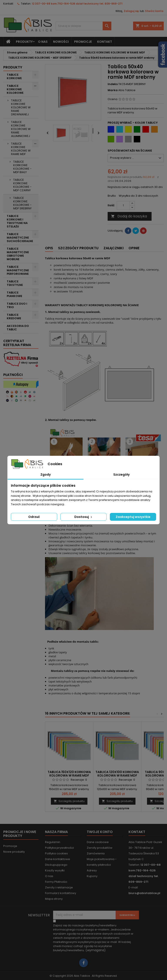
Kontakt (8, 4)
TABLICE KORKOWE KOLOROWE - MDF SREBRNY (22, 203)
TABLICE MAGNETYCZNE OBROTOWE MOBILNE (18, 254)
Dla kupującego (56, 865)
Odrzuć (34, 517)
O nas (43, 42)
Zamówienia (96, 853)
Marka (113, 90)
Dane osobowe (98, 842)
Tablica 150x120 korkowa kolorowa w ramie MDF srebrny (69, 775)
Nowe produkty (14, 852)
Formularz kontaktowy (61, 893)
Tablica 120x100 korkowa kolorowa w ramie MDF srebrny (117, 775)
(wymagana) (93, 938)
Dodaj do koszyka (129, 216)
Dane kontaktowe (58, 859)
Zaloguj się (131, 11)
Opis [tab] (49, 248)
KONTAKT (105, 42)
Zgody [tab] (46, 475)
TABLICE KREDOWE (14, 317)
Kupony (92, 876)
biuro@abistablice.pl (144, 893)
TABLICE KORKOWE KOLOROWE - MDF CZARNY (22, 185)
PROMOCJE (83, 42)
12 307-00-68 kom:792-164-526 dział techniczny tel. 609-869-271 (77, 4)
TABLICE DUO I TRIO (17, 305)
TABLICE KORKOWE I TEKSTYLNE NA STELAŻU (17, 221)
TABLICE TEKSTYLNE (15, 283)
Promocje (10, 846)
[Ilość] (123, 205)
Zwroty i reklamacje (59, 887)
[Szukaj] (83, 26)
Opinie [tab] (134, 248)
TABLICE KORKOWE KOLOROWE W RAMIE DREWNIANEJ (21, 107)
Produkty (24, 42)
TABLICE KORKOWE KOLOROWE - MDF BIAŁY (22, 167)
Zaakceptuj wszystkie (133, 517)
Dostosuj (84, 517)
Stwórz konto (154, 11)
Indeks (113, 84)
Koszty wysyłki (55, 870)
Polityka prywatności (59, 848)
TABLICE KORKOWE (14, 76)
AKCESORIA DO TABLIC (18, 328)
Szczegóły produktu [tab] (78, 248)
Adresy (92, 870)
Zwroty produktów (100, 848)
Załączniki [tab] (114, 248)
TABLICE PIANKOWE (14, 294)
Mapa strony (54, 899)
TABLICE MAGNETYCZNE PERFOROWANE (18, 270)
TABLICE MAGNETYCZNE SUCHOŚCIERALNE (20, 238)
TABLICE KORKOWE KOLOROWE (15, 89)
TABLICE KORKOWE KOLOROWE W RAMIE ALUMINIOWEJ (21, 129)
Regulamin (53, 842)
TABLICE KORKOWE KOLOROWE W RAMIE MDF (21, 149)
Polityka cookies (56, 853)
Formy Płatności (56, 882)
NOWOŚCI (61, 42)
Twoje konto (100, 832)
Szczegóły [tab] (121, 475)
